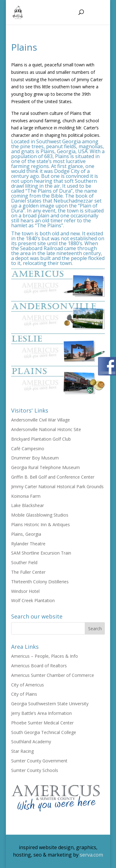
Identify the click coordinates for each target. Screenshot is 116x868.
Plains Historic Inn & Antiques (41, 524)
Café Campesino (28, 449)
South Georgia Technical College (44, 732)
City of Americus (28, 685)
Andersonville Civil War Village (41, 420)
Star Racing (22, 751)
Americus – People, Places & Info (45, 656)
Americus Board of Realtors (39, 666)
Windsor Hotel (25, 591)
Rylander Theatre (28, 544)
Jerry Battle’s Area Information (41, 713)
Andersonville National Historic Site (46, 429)
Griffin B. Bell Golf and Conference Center (53, 477)
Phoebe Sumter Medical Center (42, 723)
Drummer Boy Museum (35, 458)
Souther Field (24, 562)
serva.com (91, 855)
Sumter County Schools (35, 770)
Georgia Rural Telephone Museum (45, 467)
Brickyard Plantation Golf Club (41, 439)
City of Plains (24, 694)
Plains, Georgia (26, 534)
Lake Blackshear (28, 505)
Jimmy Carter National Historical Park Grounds (57, 486)
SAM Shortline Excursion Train (41, 553)
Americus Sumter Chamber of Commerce (53, 675)
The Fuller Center (28, 572)
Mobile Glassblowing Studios (40, 515)
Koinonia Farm (26, 496)
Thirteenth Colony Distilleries (40, 582)
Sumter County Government (39, 761)
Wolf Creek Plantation (33, 600)
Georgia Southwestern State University (50, 704)
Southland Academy (31, 742)
